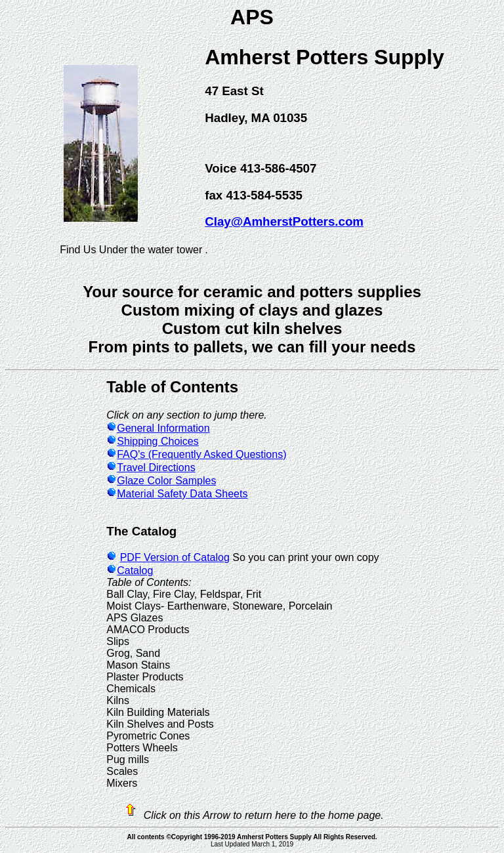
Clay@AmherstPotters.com (284, 221)
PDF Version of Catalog (175, 557)
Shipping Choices (153, 441)
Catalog (130, 571)
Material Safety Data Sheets (177, 494)
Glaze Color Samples (161, 481)
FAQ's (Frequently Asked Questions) (196, 454)
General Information (158, 428)
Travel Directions (151, 468)
